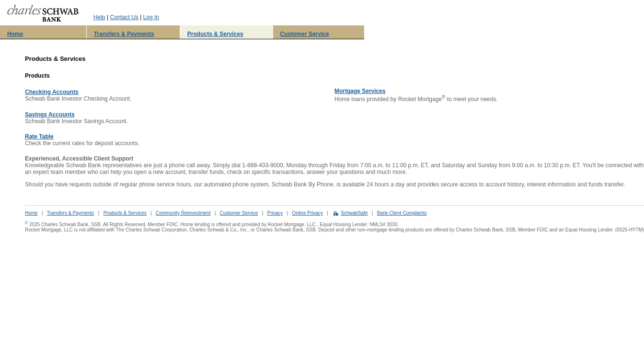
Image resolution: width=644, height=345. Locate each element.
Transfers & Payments (124, 34)
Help (99, 17)
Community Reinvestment (183, 213)
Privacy (275, 213)
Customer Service (305, 34)
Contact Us (124, 17)
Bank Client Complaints (402, 213)
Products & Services (215, 34)
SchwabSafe (354, 213)
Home (15, 34)
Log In (151, 17)
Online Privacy (308, 213)
